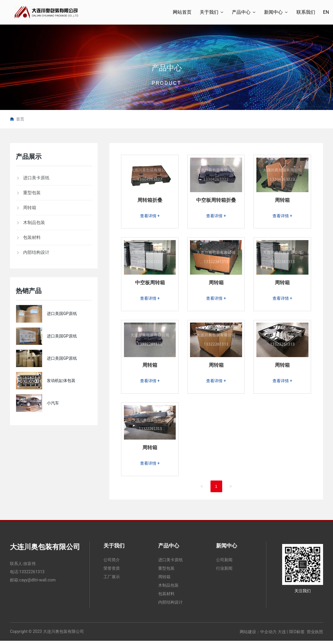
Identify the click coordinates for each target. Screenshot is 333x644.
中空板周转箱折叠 (216, 200)
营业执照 (315, 635)
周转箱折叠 (150, 200)
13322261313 (32, 575)
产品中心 (167, 68)
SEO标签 (297, 635)
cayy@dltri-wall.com (38, 583)
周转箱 (282, 200)
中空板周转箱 (150, 284)
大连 (282, 635)
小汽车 (53, 403)
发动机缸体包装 (61, 380)
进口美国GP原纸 (62, 314)
